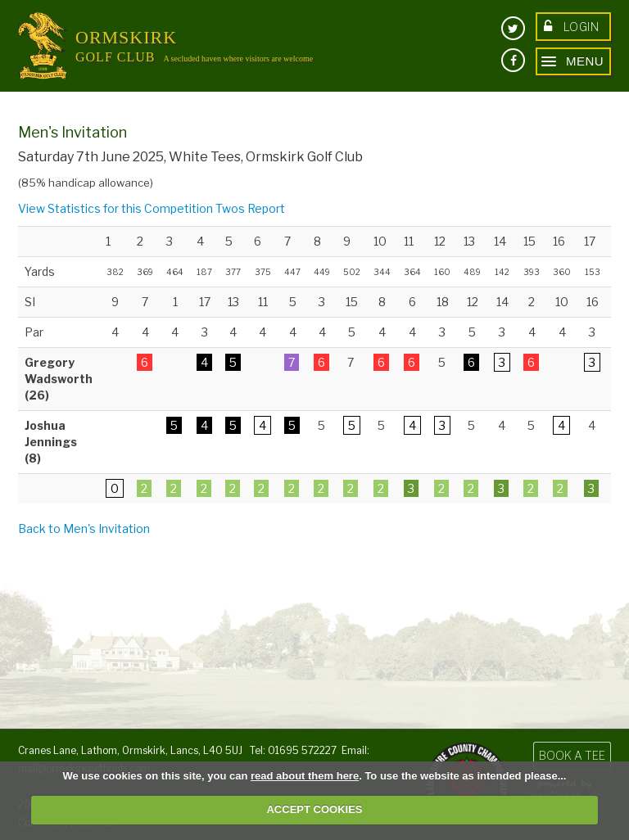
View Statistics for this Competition (115, 208)
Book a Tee (572, 755)
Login (571, 27)
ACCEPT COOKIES (314, 809)
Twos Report (250, 208)
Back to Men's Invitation (84, 528)
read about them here (305, 776)
